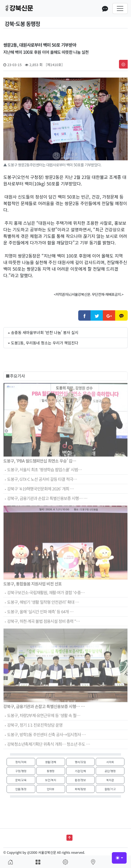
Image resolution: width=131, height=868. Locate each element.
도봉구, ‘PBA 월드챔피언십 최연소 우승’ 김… (40, 471)
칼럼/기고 (110, 789)
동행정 (51, 771)
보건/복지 (51, 780)
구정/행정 (21, 771)
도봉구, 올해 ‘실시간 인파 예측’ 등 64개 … (38, 622)
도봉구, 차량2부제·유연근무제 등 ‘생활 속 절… (42, 726)
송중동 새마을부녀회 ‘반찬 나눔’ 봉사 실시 (45, 332)
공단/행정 (110, 771)
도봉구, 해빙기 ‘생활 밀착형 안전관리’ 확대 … (41, 613)
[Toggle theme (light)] (119, 858)
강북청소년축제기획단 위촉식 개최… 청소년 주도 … (47, 755)
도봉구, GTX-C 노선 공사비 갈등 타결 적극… (40, 490)
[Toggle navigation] (120, 8)
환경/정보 (81, 780)
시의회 (110, 762)
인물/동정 (21, 789)
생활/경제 (51, 762)
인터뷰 (51, 789)
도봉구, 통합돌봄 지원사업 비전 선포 (33, 594)
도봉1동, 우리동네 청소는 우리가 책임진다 (45, 343)
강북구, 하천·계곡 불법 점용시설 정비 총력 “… (42, 632)
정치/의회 (21, 762)
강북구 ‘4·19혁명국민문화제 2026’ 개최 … (39, 499)
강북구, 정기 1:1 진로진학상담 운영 (33, 735)
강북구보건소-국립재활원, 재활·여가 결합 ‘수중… (44, 603)
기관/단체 (81, 771)
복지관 (110, 780)
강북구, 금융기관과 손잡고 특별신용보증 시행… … (45, 509)
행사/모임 (81, 762)
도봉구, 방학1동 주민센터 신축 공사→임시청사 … (45, 745)
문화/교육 (21, 780)
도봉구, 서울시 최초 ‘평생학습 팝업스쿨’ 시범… (43, 480)
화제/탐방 (81, 789)
